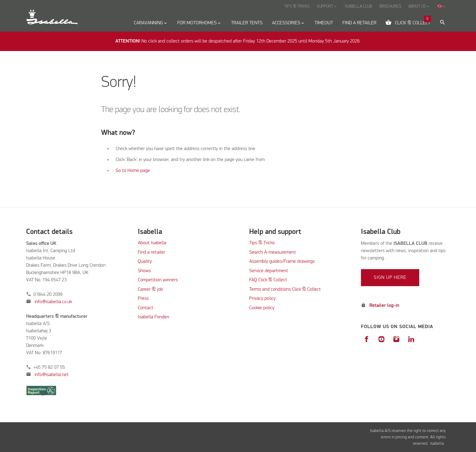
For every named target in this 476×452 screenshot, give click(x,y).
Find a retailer (151, 252)
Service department (269, 271)
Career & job (150, 289)
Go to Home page (133, 171)
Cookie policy (262, 308)
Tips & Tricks (262, 243)
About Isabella (152, 243)
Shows (144, 271)
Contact (146, 308)
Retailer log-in (384, 306)
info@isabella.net (52, 375)
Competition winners (158, 280)
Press (143, 299)
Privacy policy (262, 299)
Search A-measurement (273, 252)
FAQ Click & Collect (268, 280)
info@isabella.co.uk (53, 302)
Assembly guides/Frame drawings (282, 262)
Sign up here (390, 278)
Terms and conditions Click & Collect (285, 289)
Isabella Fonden (153, 317)
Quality (145, 262)
